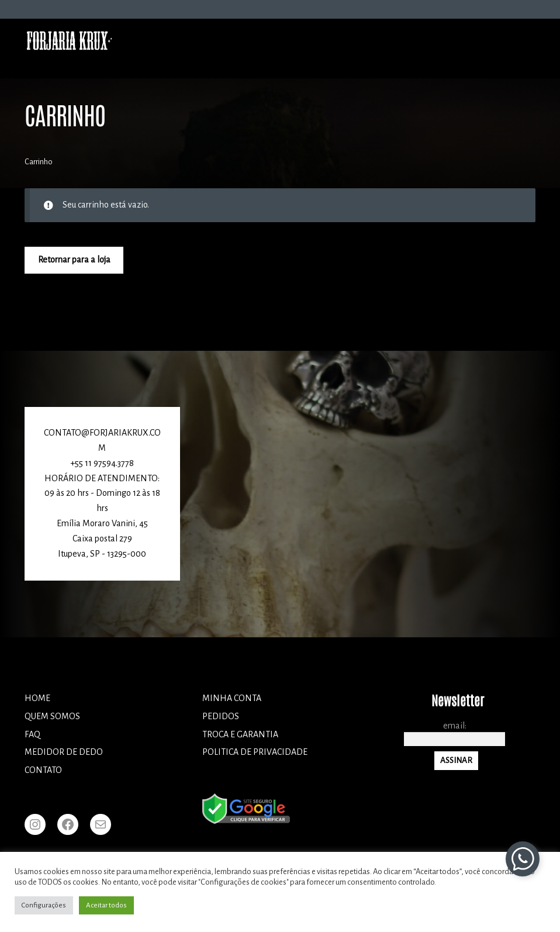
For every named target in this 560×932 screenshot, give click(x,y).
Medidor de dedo (64, 752)
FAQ (32, 734)
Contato (43, 770)
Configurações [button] (44, 905)
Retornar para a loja (74, 260)
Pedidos (221, 716)
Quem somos (52, 716)
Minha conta (232, 698)
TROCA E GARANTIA (240, 734)
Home (37, 698)
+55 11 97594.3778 (102, 463)
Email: (455, 726)
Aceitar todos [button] (106, 905)
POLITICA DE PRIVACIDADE (255, 752)
